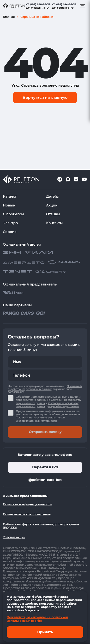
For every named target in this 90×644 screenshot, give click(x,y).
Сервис (10, 232)
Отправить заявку (45, 432)
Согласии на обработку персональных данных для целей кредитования (48, 405)
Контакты (54, 223)
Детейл (53, 196)
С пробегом (13, 214)
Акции (52, 205)
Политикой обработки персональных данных (45, 388)
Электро (10, 223)
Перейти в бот (45, 467)
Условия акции (14, 537)
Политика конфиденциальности (27, 504)
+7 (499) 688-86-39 (38, 4)
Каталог (10, 196)
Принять (45, 632)
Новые (9, 205)
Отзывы (53, 214)
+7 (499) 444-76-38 (64, 4)
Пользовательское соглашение (27, 514)
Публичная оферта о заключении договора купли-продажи (41, 526)
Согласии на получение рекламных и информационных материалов (40, 419)
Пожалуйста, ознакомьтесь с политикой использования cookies (37, 619)
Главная (9, 17)
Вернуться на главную (45, 98)
